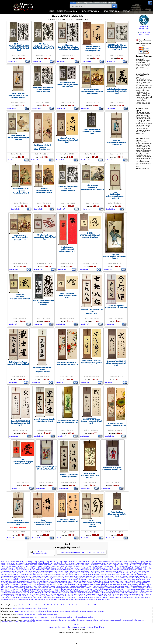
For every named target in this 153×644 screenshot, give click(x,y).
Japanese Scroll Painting (51, 566)
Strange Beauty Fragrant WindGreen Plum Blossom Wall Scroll (68, 421)
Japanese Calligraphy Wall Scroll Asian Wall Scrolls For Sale (51, 596)
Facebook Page (144, 32)
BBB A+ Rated (144, 35)
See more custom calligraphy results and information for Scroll (82, 552)
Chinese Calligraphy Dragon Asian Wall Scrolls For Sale (38, 584)
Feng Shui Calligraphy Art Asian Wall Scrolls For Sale (87, 591)
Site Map (76, 624)
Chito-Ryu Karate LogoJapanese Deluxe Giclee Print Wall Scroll (45, 237)
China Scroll (11, 563)
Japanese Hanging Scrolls (10, 622)
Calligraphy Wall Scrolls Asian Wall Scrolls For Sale (36, 579)
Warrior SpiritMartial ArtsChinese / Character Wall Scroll (20, 297)
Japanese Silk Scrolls (95, 566)
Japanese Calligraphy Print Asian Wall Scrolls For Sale (89, 594)
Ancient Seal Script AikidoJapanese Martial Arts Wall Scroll (116, 307)
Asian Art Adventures (50, 614)
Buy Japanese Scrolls (26, 605)
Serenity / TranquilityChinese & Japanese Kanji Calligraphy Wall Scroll (93, 49)
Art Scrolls (11, 561)
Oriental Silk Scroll (44, 568)
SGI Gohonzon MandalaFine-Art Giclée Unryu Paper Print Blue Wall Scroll (68, 85)
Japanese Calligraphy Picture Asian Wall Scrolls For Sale (52, 594)
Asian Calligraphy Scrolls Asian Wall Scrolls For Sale (112, 573)
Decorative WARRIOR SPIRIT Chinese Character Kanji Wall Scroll (20, 423)
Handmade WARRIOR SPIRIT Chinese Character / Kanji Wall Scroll (116, 363)
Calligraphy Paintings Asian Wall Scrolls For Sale (80, 576)
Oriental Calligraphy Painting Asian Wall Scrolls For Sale (89, 598)
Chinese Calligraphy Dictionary (84, 617)
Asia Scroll (20, 561)
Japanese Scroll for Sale (27, 622)
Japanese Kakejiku (29, 620)
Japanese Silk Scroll (80, 566)
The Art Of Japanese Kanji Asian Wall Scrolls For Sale (92, 599)
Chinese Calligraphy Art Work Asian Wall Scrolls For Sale (112, 583)
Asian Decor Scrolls (52, 561)
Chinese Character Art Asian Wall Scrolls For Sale (36, 589)
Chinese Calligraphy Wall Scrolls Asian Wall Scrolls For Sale (111, 588)
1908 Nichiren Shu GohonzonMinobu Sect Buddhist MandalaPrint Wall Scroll (117, 47)
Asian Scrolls (73, 561)
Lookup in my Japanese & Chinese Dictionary (43, 553)
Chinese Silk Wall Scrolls (15, 565)
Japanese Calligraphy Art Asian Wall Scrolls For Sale (44, 593)
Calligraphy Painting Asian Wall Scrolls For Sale (48, 576)
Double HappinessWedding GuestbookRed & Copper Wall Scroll (67, 249)
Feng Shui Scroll (118, 565)
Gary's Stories (38, 614)
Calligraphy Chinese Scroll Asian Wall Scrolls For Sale (130, 575)
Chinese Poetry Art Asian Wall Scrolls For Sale (109, 589)
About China (28, 614)
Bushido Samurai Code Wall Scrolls (69, 605)
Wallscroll (4, 570)
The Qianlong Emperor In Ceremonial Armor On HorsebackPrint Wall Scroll (92, 92)
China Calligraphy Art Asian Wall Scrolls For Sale (134, 579)
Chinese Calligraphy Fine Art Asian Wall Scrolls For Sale (75, 584)
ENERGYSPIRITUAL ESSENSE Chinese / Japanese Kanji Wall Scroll (90, 235)
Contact (126, 11)
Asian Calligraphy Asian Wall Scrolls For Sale (128, 570)
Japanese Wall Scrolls (125, 566)
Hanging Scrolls (56, 620)
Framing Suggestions (26, 617)
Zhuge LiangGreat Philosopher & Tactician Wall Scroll (18, 523)
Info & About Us (111, 11)
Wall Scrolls (147, 568)
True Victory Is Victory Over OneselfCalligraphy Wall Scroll (42, 370)
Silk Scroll (110, 568)
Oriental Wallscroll (85, 568)
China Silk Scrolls (44, 563)
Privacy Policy (66, 627)
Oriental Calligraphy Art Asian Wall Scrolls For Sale (53, 598)
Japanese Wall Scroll (110, 566)
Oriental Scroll (20, 568)
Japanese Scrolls (66, 566)
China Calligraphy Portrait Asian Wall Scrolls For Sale (90, 581)
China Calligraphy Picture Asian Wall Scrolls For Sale (54, 581)
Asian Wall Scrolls (121, 561)
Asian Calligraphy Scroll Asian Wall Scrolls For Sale (77, 573)
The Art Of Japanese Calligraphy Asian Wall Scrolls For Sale (54, 599)
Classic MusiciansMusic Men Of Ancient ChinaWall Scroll (90, 475)
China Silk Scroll (31, 563)
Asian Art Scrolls (39, 561)
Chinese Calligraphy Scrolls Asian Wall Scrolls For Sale (33, 588)
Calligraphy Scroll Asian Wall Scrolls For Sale (89, 578)
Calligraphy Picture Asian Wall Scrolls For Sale (112, 576)
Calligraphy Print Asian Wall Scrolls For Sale (59, 578)
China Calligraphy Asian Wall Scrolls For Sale (102, 579)
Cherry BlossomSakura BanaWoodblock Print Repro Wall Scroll (92, 187)
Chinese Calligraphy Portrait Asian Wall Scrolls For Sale (75, 586)
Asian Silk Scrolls (96, 561)
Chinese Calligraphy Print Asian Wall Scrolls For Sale (111, 586)
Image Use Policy (55, 627)
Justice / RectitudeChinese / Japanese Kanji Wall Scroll (117, 514)
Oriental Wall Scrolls (72, 568)
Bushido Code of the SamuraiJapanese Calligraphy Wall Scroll (18, 363)
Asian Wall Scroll (109, 561)
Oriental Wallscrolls (99, 568)
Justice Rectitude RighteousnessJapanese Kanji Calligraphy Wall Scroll (117, 91)
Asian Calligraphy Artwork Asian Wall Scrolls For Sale (46, 571)
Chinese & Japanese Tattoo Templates (92, 611)
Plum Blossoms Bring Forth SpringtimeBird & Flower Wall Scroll (42, 147)
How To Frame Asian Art (42, 617)
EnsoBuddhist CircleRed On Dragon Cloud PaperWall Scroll (115, 195)
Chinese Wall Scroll (30, 565)
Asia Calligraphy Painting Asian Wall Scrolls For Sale (95, 570)
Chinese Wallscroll (59, 565)
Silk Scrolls (118, 568)
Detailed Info (12, 61)
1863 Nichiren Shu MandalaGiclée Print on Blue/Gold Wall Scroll (92, 132)
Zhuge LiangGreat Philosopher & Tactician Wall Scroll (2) (115, 257)
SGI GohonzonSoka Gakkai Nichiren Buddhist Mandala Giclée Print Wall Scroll (68, 47)
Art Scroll (4, 561)
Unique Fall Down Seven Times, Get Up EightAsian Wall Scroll (92, 311)
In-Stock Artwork (90, 11)
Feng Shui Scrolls (131, 565)
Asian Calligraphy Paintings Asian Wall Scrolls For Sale (119, 571)
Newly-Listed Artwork (40, 608)
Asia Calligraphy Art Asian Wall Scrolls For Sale (62, 570)
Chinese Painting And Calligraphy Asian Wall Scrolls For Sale (73, 589)
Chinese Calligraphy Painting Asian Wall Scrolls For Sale (112, 584)
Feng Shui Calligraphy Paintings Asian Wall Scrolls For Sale (125, 591)
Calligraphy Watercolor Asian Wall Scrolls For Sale (70, 579)
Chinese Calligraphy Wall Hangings (73, 620)
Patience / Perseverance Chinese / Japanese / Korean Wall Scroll (67, 140)
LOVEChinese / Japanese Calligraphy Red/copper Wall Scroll (23, 462)
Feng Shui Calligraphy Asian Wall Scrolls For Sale (53, 591)
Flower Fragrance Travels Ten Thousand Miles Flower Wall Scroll (67, 363)
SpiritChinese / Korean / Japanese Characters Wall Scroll (43, 522)
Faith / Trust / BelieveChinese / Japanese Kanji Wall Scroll (67, 296)
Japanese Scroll (23, 566)
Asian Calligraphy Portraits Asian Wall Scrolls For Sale (42, 573)
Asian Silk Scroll (84, 561)
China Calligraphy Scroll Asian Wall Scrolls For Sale (125, 581)
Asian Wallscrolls (134, 561)
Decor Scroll (84, 565)
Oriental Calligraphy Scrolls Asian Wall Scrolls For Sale (126, 598)
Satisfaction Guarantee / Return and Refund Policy (88, 627)
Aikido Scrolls (51, 605)
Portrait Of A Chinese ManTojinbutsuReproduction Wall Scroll (21, 191)
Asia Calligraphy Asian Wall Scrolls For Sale (31, 570)
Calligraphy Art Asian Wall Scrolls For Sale (33, 575)
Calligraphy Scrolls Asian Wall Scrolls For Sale (120, 578)
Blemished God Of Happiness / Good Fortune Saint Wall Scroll (112, 469)
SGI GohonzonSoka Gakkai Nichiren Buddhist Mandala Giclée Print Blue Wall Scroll (19, 47)
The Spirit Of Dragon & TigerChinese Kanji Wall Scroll (69, 476)
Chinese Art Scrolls (83, 563)
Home (51, 11)
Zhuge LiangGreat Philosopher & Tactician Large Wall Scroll (116, 142)
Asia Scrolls (28, 561)
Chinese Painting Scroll (98, 563)
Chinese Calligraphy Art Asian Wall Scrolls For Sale (76, 583)
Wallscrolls (12, 570)
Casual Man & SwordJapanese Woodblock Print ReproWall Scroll (18, 138)
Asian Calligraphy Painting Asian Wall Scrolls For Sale (82, 571)
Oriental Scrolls (31, 568)
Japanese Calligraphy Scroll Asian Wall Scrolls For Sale (126, 594)
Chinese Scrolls (123, 563)
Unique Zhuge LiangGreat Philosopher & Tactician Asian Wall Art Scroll (18, 96)
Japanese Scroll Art (36, 566)
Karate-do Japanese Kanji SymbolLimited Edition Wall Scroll (45, 420)
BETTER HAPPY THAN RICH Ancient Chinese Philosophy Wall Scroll (91, 363)
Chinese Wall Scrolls (45, 565)
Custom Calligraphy (67, 11)
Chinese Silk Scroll (136, 563)
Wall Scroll (138, 568)
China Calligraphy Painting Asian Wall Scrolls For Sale (18, 581)
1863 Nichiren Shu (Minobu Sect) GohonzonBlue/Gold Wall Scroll (68, 188)
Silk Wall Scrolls (128, 568)
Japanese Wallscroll (141, 566)
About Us (20, 614)
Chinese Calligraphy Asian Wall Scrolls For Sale (42, 583)
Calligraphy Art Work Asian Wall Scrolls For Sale (64, 575)
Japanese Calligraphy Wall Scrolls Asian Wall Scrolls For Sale (92, 596)
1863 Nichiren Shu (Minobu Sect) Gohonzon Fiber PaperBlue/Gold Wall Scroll (43, 90)
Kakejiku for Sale (40, 605)
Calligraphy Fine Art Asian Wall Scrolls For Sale (16, 576)
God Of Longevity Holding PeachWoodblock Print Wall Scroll (46, 468)
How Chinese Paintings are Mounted (47, 611)
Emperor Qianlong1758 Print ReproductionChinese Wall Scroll (20, 238)
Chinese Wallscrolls (73, 565)
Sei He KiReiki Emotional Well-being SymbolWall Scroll (92, 524)
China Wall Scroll (57, 563)
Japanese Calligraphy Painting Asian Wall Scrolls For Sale (119, 593)
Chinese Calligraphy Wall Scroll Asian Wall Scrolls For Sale (71, 588)
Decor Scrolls (94, 565)
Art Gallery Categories (25, 608)
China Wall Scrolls (69, 563)
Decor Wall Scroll (106, 565)
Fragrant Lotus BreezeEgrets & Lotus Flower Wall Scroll (115, 424)
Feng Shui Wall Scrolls (9, 566)
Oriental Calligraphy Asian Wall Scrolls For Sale (20, 598)
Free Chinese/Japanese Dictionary (62, 617)
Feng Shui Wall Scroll (145, 565)
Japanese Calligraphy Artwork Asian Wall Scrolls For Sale (81, 593)
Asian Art (141, 620)
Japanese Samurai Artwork (90, 605)
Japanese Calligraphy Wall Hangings (98, 620)
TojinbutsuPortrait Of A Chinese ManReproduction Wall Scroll (44, 191)
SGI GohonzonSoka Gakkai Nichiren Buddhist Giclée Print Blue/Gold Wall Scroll (43, 46)
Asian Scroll (64, 561)
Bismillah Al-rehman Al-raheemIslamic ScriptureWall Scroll (43, 303)
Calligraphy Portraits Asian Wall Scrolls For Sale (28, 578)
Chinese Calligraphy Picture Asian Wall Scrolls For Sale (37, 586)
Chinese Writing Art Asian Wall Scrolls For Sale (20, 591)
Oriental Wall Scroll (57, 568)
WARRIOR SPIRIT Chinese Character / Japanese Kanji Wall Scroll (91, 421)
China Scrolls (20, 563)
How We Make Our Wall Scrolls (24, 611)
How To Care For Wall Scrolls (69, 611)
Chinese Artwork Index (130, 620)
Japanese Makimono (43, 620)
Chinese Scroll (112, 563)
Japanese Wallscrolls (7, 568)
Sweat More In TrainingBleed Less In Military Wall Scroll (68, 520)
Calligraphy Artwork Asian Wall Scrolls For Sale (96, 575)
